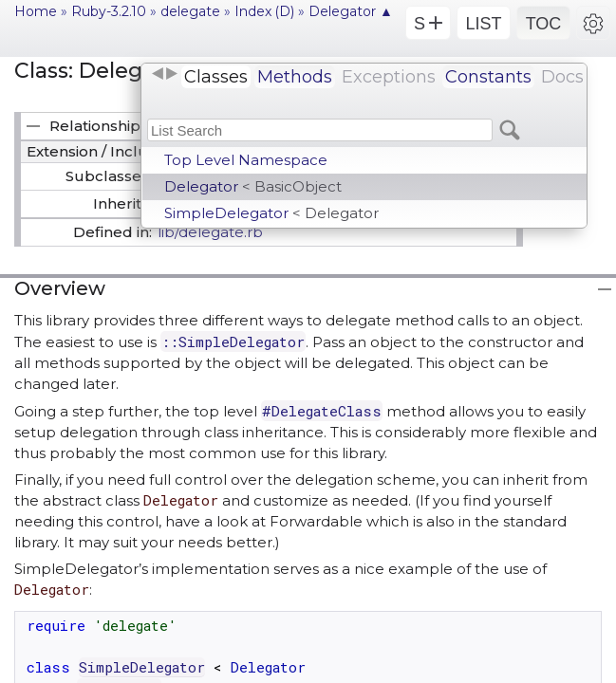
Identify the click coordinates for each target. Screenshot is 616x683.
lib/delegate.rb (210, 232)
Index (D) (264, 11)
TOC (544, 24)
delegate (190, 11)
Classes (216, 77)
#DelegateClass (322, 411)
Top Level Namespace (246, 160)
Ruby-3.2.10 (109, 11)
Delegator (253, 186)
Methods (295, 77)
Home (36, 11)
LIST (483, 24)
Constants (488, 77)
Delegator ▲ (351, 11)
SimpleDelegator (271, 213)
